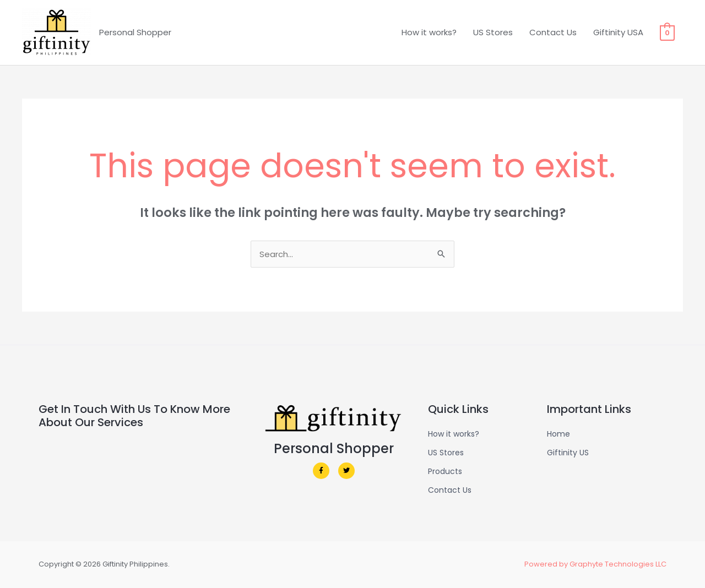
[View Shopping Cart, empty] (667, 32)
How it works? (429, 32)
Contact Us (553, 32)
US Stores (493, 32)
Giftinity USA (618, 32)
